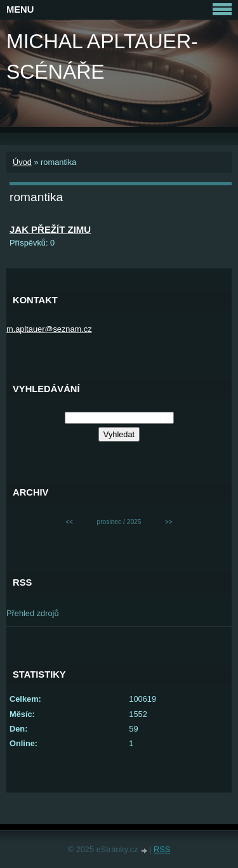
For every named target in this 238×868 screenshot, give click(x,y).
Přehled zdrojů (33, 613)
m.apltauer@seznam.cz (49, 329)
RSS (162, 849)
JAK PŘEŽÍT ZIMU (50, 229)
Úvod (22, 162)
